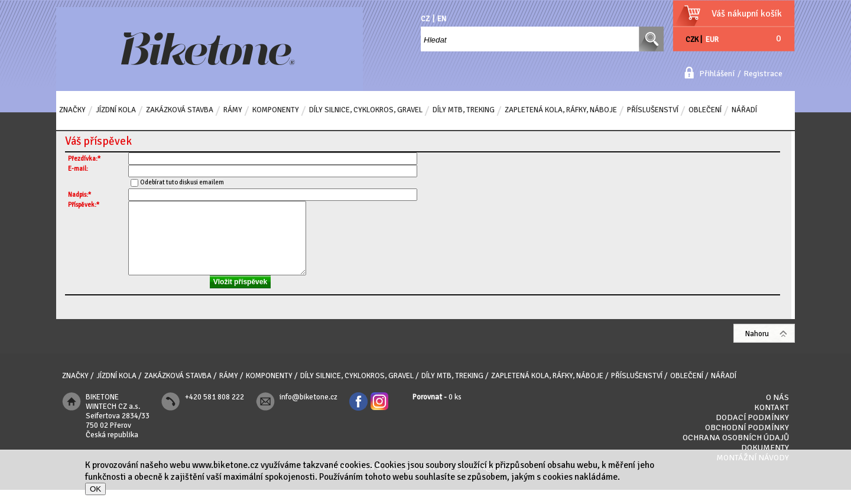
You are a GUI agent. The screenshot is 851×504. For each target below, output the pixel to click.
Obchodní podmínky (747, 442)
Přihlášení (717, 74)
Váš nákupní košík (747, 14)
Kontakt (772, 422)
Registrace (763, 74)
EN (442, 19)
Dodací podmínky (752, 432)
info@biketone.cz (308, 411)
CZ (425, 19)
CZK (692, 40)
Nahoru (757, 348)
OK (95, 489)
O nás (777, 412)
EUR (712, 40)
